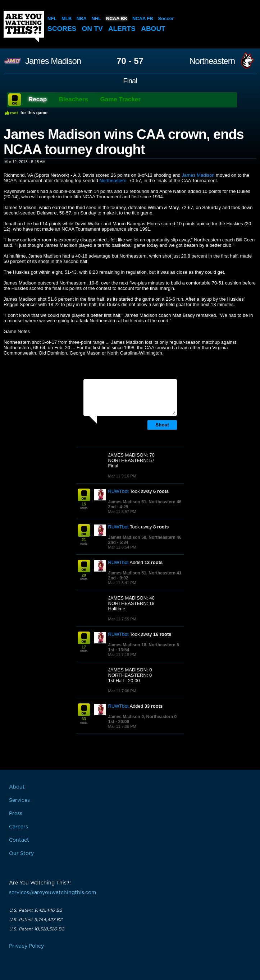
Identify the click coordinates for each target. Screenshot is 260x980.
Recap (38, 99)
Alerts (122, 29)
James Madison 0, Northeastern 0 (143, 717)
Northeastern (212, 61)
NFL (52, 19)
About (153, 29)
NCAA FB (143, 19)
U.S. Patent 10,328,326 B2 (37, 929)
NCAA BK (117, 19)
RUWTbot (118, 491)
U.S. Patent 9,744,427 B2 (36, 920)
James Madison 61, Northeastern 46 (145, 502)
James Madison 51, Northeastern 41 (145, 573)
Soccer (166, 19)
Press (16, 814)
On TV (92, 29)
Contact (19, 840)
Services (19, 800)
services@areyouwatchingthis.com (53, 893)
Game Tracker (120, 99)
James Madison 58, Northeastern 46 (145, 537)
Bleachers (74, 99)
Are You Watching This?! (24, 27)
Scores (62, 29)
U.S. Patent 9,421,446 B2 (35, 910)
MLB (67, 19)
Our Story (21, 854)
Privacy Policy (26, 946)
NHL (97, 19)
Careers (19, 827)
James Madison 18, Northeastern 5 (144, 645)
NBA (82, 19)
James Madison (53, 61)
